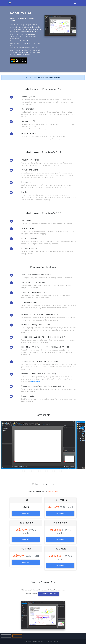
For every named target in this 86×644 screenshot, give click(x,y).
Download (26, 513)
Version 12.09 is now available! (49, 78)
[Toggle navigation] (75, 3)
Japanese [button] (6, 636)
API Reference (35, 381)
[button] (22, 471)
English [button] (17, 636)
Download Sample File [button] (49, 594)
